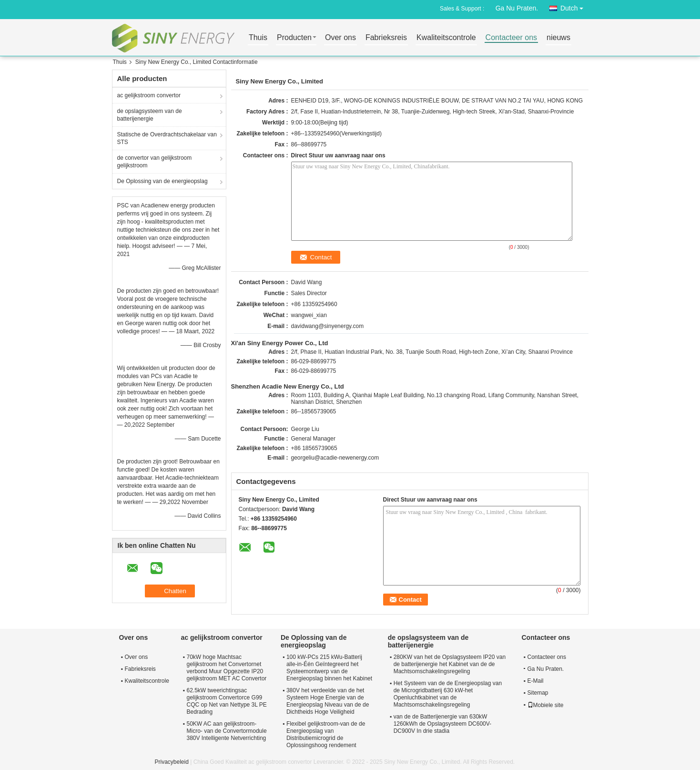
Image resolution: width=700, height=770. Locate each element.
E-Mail (536, 681)
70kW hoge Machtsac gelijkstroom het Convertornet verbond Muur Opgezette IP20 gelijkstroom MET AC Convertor (227, 668)
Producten (294, 38)
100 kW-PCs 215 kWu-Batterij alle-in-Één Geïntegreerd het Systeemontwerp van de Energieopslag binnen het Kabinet (329, 668)
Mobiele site (546, 705)
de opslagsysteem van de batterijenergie (150, 115)
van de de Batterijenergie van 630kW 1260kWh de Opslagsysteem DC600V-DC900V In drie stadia (442, 724)
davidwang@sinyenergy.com (328, 326)
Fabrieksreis (386, 38)
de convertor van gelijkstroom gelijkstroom (155, 162)
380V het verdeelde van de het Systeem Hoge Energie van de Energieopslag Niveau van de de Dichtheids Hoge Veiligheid (328, 701)
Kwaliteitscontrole (446, 38)
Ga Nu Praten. (517, 8)
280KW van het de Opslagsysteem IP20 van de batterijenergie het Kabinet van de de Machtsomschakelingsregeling (450, 664)
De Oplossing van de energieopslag (162, 181)
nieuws (558, 38)
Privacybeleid (172, 762)
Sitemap (538, 693)
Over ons (340, 38)
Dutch (574, 6)
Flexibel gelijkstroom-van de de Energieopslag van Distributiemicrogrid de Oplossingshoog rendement (326, 734)
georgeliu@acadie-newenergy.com (335, 458)
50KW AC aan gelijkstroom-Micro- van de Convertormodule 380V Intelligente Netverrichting (227, 731)
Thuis (258, 38)
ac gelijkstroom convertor (149, 95)
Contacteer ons (512, 38)
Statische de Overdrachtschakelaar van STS (167, 138)
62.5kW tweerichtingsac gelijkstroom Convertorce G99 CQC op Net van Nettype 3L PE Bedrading (227, 701)
